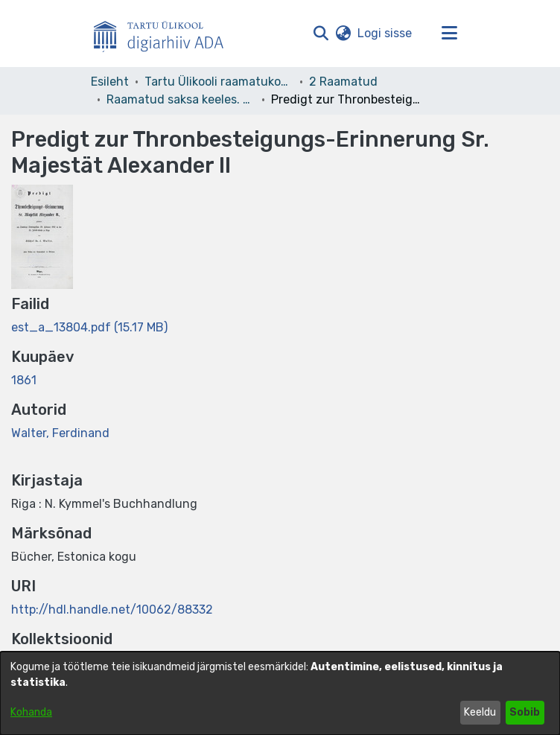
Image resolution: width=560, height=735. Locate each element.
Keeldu (480, 712)
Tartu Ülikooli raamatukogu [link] (219, 82)
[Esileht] (165, 34)
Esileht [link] (110, 82)
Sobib (525, 712)
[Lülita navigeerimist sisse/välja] (449, 34)
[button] (321, 34)
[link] (89, 327)
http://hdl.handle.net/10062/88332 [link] (112, 610)
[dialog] (280, 693)
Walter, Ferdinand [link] (60, 433)
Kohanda (31, 712)
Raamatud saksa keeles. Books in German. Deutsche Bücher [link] (181, 99)
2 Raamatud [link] (343, 82)
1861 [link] (24, 380)
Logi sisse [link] (385, 33)
